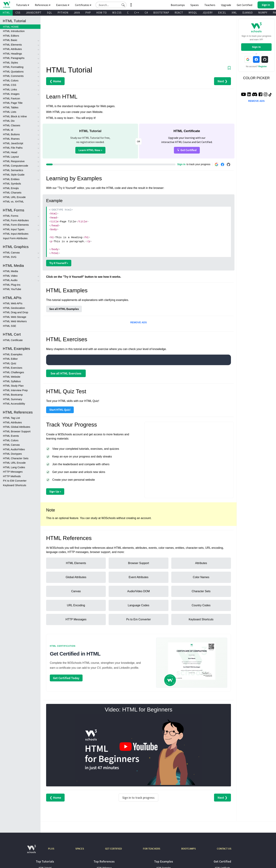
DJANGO (248, 13)
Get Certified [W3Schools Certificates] (244, 5)
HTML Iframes (11, 139)
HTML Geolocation (14, 308)
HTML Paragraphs (14, 58)
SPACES (80, 849)
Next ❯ (222, 81)
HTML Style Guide (14, 175)
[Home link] (7, 5)
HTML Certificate (13, 340)
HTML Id (8, 130)
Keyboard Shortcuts (15, 485)
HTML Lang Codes (14, 467)
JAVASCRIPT (34, 13)
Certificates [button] (83, 5)
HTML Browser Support (17, 431)
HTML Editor (10, 359)
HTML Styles (10, 63)
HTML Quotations (13, 71)
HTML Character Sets (16, 458)
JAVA (77, 13)
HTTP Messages (13, 472)
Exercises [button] (63, 5)
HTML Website (12, 377)
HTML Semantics (13, 170)
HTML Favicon (12, 98)
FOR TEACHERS (152, 849)
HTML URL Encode (14, 197)
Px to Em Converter (139, 619)
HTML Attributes (12, 49)
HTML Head (10, 152)
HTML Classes (12, 125)
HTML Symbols (12, 184)
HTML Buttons (11, 134)
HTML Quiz (10, 363)
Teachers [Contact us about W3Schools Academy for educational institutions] (210, 5)
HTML (6, 13)
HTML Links (10, 89)
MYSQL (193, 13)
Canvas (76, 591)
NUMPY (263, 13)
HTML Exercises (13, 368)
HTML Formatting (13, 67)
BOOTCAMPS (189, 849)
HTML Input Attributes (16, 234)
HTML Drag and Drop (16, 312)
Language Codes (139, 605)
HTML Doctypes (12, 454)
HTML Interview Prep (15, 390)
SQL (50, 13)
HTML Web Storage (15, 317)
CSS (18, 13)
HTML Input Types (14, 229)
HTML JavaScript (13, 143)
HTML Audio (10, 280)
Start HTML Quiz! (60, 410)
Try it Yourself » (59, 263)
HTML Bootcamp (13, 395)
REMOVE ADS (139, 322)
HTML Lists (10, 112)
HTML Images (11, 94)
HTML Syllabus (12, 381)
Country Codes (201, 605)
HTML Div (9, 121)
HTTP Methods (12, 476)
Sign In (256, 47)
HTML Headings (12, 54)
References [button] (43, 5)
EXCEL (222, 13)
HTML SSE (10, 326)
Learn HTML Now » (90, 150)
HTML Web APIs (13, 303)
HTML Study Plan (13, 386)
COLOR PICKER (256, 78)
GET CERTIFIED (113, 849)
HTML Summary (13, 399)
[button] (123, 5)
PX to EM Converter (15, 481)
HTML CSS (10, 85)
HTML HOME (11, 27)
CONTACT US (224, 849)
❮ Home (55, 81)
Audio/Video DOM (139, 591)
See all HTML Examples (64, 309)
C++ (137, 13)
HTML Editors (11, 36)
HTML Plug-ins (12, 285)
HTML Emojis (11, 188)
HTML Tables (11, 107)
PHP (88, 13)
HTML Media (10, 271)
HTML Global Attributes (17, 427)
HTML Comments (13, 76)
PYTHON (63, 13)
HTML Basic (10, 40)
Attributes (201, 563)
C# (146, 13)
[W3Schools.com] (31, 851)
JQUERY (208, 13)
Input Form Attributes (15, 238)
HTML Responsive (14, 161)
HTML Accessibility (14, 404)
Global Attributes (76, 577)
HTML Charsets (12, 193)
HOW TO (102, 13)
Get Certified (187, 150)
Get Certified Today (66, 678)
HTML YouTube (12, 289)
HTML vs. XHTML (13, 201)
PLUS (51, 849)
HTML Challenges (14, 372)
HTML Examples (13, 354)
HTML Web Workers (15, 321)
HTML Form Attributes (16, 220)
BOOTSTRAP (161, 13)
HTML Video (10, 276)
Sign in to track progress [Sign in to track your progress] (138, 798)
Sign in (181, 164)
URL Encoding (76, 605)
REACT (179, 13)
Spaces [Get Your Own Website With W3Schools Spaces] (195, 5)
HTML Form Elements (16, 225)
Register (263, 66)
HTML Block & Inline (15, 116)
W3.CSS (117, 13)
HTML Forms (11, 216)
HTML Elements (12, 45)
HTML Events (11, 436)
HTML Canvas (11, 252)
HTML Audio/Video (14, 449)
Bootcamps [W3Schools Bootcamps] (178, 5)
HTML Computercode (16, 166)
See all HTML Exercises (66, 373)
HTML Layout (11, 157)
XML (234, 13)
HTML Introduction (14, 31)
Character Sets (201, 591)
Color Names (201, 577)
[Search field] (111, 5)
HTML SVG (10, 257)
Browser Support (138, 563)
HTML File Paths (13, 148)
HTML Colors (11, 80)
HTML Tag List (11, 418)
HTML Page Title (13, 103)
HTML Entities (11, 179)
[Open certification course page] (192, 663)
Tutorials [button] (23, 5)
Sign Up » (55, 491)
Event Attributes (139, 577)
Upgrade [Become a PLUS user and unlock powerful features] (226, 5)
